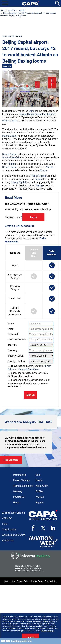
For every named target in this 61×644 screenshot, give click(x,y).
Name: (11, 324)
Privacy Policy (23, 581)
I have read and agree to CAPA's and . (29, 367)
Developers (19, 497)
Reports (22, 10)
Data (38, 475)
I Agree (30, 638)
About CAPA (42, 486)
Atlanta (11, 164)
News (16, 502)
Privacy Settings (47, 631)
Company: (13, 350)
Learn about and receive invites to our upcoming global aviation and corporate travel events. (29, 383)
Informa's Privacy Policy (46, 621)
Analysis (12, 10)
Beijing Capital (10, 120)
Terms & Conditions (29, 369)
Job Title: (12, 345)
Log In (33, 217)
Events (39, 480)
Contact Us (8, 540)
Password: (13, 334)
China (32, 111)
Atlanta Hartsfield (11, 157)
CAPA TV (7, 518)
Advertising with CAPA (14, 535)
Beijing (38, 179)
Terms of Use (51, 581)
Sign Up (31, 395)
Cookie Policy (37, 581)
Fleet (5, 524)
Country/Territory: (17, 361)
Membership (20, 475)
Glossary (18, 491)
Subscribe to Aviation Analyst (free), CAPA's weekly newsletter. (28, 374)
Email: (11, 329)
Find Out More (11, 460)
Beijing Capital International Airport (37, 114)
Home (2, 10)
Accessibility (9, 581)
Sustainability (9, 529)
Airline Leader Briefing (14, 513)
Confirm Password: (17, 339)
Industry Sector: (16, 356)
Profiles (39, 491)
